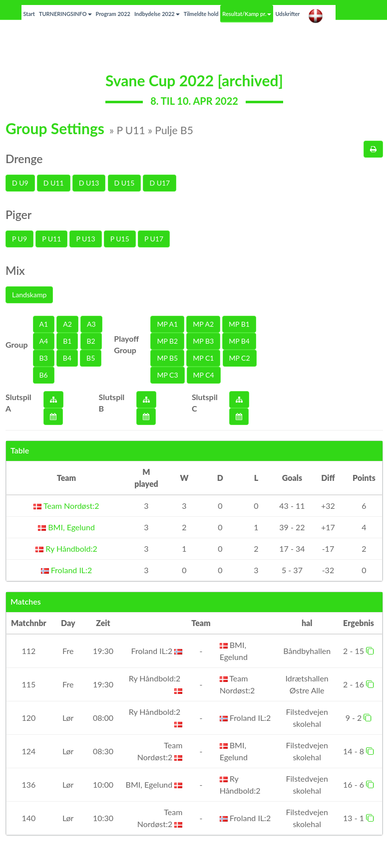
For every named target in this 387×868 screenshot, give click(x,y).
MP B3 (203, 341)
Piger (18, 215)
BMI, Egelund (66, 527)
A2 (67, 324)
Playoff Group (126, 344)
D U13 (89, 183)
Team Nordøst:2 (66, 506)
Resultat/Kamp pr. (247, 14)
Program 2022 (113, 14)
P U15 (120, 239)
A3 (91, 324)
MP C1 (203, 358)
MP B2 (167, 341)
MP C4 (204, 375)
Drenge (24, 159)
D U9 (20, 183)
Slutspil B (112, 403)
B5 (91, 358)
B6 (44, 375)
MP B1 (239, 324)
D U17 (160, 183)
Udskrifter (287, 14)
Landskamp (29, 295)
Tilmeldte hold (201, 14)
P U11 (51, 239)
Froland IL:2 (67, 570)
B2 (91, 341)
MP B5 (167, 358)
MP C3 (167, 375)
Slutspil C (205, 403)
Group (17, 344)
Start (29, 14)
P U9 (19, 239)
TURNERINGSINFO (65, 14)
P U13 (85, 239)
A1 (44, 324)
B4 (67, 358)
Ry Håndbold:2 (66, 548)
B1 (67, 341)
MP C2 (240, 358)
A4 (44, 341)
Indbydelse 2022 (157, 14)
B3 (44, 358)
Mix (15, 270)
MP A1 (167, 324)
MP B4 (239, 341)
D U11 (54, 183)
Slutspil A (18, 403)
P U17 (154, 239)
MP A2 (203, 324)
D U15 (125, 183)
